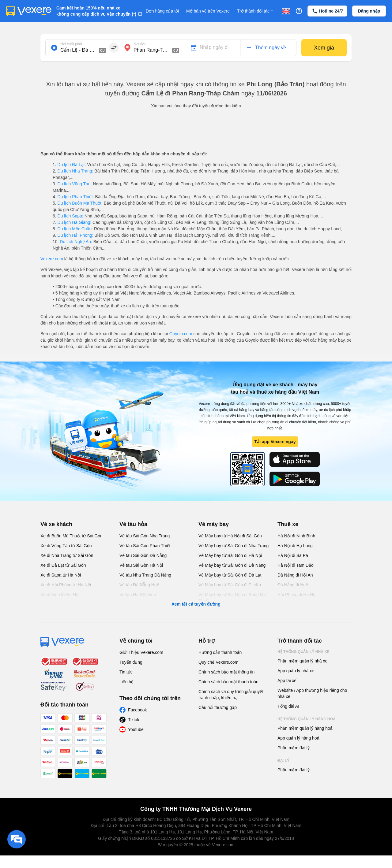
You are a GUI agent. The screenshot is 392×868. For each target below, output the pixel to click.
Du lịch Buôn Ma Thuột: (80, 203)
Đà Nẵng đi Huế (293, 585)
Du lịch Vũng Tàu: (75, 184)
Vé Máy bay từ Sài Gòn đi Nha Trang (234, 546)
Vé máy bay (214, 524)
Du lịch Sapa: (70, 216)
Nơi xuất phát (71, 44)
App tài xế (287, 681)
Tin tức (126, 672)
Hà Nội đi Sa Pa (293, 555)
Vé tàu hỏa (133, 524)
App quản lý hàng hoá (298, 738)
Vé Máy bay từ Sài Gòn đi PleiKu (230, 585)
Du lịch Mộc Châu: (75, 229)
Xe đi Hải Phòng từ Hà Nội (66, 585)
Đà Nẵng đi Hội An (295, 575)
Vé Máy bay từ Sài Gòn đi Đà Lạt (230, 575)
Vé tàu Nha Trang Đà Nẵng (145, 575)
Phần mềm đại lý (294, 748)
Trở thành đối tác (256, 11)
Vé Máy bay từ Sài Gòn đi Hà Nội (230, 555)
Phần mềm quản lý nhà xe (302, 661)
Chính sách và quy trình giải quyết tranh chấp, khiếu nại (231, 695)
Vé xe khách (56, 524)
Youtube (136, 729)
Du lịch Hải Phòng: (75, 235)
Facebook (137, 710)
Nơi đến (140, 44)
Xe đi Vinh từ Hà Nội (60, 595)
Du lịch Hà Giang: (74, 222)
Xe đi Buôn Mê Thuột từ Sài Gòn (72, 536)
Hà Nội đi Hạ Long (295, 546)
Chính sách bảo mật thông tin (226, 672)
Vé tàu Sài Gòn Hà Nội (141, 565)
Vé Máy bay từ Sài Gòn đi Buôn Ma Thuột (232, 598)
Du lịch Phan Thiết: (76, 197)
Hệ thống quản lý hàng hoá (307, 719)
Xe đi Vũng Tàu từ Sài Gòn (66, 546)
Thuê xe (288, 524)
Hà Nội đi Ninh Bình (296, 536)
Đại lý (283, 761)
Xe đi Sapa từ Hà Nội (61, 575)
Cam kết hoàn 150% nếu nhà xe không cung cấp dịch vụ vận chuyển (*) (96, 11)
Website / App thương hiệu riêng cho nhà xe (312, 693)
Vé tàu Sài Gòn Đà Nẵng (143, 555)
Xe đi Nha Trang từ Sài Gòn (67, 555)
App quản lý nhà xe (296, 671)
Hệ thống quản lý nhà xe (303, 652)
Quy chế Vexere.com (218, 662)
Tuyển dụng (131, 662)
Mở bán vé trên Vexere (208, 11)
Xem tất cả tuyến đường (196, 604)
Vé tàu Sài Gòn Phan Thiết (145, 546)
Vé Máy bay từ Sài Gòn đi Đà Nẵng (232, 565)
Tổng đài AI (288, 706)
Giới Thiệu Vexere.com (141, 652)
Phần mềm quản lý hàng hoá (305, 728)
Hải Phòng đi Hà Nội (297, 595)
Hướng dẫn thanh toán (220, 652)
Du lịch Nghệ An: (76, 242)
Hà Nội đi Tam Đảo (296, 565)
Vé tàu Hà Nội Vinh (138, 595)
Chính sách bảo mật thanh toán (228, 682)
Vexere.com (52, 259)
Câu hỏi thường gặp (218, 707)
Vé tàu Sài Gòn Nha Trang (145, 536)
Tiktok (134, 720)
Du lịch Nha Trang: (75, 171)
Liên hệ (126, 682)
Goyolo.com (181, 334)
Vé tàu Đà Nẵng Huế (139, 585)
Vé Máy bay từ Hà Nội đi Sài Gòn (230, 536)
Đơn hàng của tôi (162, 11)
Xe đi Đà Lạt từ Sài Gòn (63, 565)
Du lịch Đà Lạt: (72, 165)
